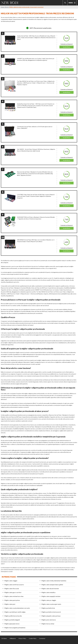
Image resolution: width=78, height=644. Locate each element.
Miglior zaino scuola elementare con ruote (17, 608)
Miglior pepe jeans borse (12, 624)
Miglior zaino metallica (48, 592)
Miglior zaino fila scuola (12, 588)
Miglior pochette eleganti (12, 620)
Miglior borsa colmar (48, 624)
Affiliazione (13, 638)
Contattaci (42, 638)
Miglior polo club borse (49, 620)
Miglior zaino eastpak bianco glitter (52, 585)
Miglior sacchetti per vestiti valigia (15, 612)
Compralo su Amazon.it (67, 44)
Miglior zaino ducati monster (50, 588)
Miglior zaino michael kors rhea (14, 596)
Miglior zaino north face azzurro (14, 585)
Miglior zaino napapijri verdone (51, 596)
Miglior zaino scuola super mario (51, 604)
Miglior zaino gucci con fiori (13, 592)
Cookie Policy (33, 638)
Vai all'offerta (67, 47)
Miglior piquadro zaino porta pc (51, 616)
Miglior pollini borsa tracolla (13, 616)
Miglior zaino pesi (10, 604)
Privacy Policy (22, 638)
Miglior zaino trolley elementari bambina (54, 581)
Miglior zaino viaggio (11, 581)
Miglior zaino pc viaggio (49, 600)
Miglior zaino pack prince (12, 600)
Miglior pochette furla (48, 608)
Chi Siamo (4, 638)
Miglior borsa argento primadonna (15, 628)
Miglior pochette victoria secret (51, 612)
